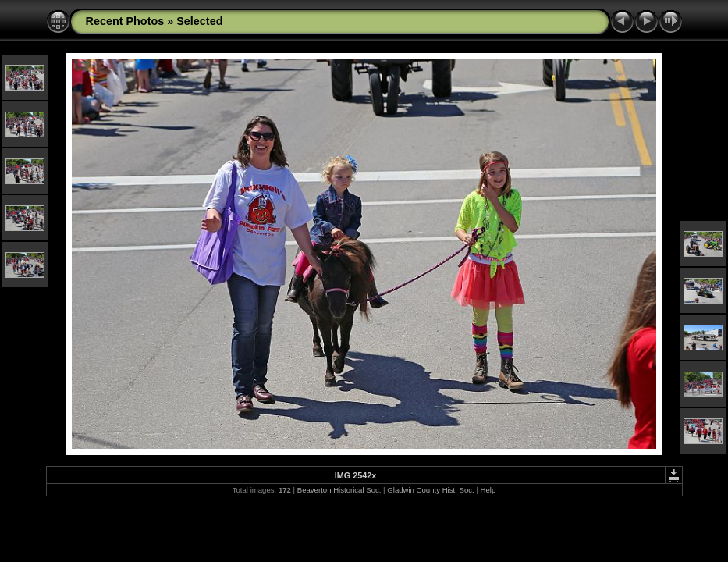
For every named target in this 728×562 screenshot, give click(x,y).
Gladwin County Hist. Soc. (430, 490)
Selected (199, 21)
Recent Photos (125, 21)
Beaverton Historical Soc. (339, 490)
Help (488, 490)
